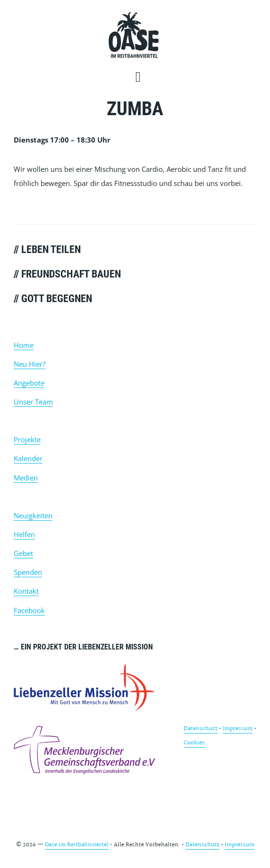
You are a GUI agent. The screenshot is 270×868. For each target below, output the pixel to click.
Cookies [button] (194, 743)
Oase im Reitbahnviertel (134, 35)
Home (24, 345)
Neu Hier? (30, 364)
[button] (141, 76)
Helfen (24, 534)
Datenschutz (201, 729)
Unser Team (33, 402)
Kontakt (26, 591)
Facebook (29, 610)
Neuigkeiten (33, 515)
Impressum (238, 729)
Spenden (28, 572)
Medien (26, 478)
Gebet (23, 553)
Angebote (29, 383)
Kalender (28, 458)
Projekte (27, 439)
